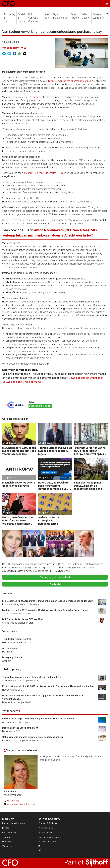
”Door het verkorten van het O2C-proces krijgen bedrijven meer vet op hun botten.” (90, 451)
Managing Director (12, 657)
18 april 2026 (45, 478)
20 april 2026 (81, 443)
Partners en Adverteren (14, 823)
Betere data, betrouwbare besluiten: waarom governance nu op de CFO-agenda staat (54, 486)
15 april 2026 (9, 512)
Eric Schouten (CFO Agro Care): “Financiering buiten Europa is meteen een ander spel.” (48, 601)
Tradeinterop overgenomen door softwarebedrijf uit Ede (32, 677)
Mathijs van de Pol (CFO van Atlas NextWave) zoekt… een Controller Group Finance (46, 610)
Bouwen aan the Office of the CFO (20, 728)
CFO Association (10, 833)
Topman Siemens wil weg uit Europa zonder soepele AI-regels (55, 451)
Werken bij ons (46, 828)
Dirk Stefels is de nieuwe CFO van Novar (23, 619)
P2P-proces (34, 97)
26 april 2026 (9, 443)
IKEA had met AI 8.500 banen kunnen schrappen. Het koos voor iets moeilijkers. (19, 451)
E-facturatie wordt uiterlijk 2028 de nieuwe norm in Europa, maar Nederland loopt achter (48, 686)
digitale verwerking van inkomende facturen (69, 81)
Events (6, 828)
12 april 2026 (45, 512)
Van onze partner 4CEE (14, 48)
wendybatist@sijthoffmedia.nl (21, 804)
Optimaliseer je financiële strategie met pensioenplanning (33, 737)
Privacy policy (45, 833)
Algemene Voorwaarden (50, 837)
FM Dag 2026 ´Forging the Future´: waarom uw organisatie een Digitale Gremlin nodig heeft (17, 521)
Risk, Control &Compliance (34, 18)
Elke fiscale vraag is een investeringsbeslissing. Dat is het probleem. (38, 719)
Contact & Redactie (48, 823)
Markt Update (11, 669)
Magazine (7, 842)
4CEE (31, 402)
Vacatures (9, 631)
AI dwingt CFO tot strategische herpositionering (49, 521)
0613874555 (13, 801)
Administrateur (10, 648)
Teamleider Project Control (16, 639)
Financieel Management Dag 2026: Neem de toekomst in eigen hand (88, 486)
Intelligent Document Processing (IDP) (43, 173)
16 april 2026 (81, 478)
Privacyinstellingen (47, 842)
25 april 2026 (45, 443)
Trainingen (7, 837)
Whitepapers (10, 711)
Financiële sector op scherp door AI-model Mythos (19, 484)
